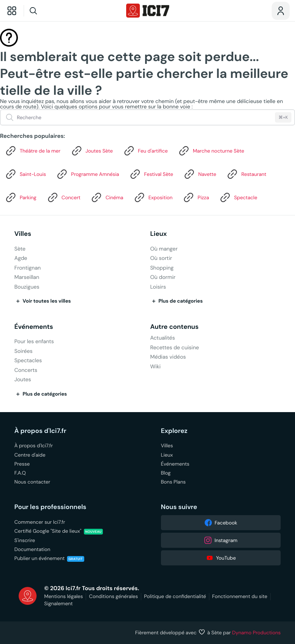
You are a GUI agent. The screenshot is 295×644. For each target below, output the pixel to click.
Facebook (221, 523)
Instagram (221, 540)
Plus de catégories (177, 301)
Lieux (159, 234)
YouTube (221, 558)
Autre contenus (174, 327)
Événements (34, 327)
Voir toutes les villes (43, 301)
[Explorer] (12, 11)
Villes (23, 234)
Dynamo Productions (257, 633)
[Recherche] (47, 11)
